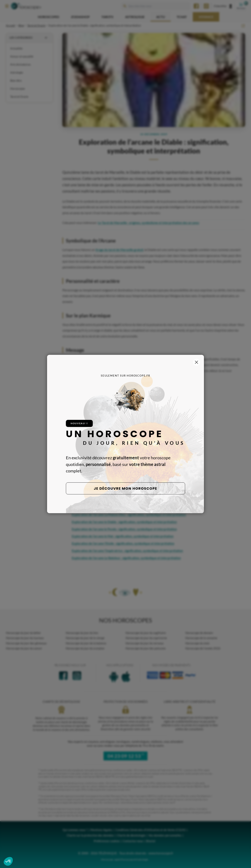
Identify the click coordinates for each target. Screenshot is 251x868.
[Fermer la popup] (196, 362)
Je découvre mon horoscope (126, 488)
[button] (8, 861)
